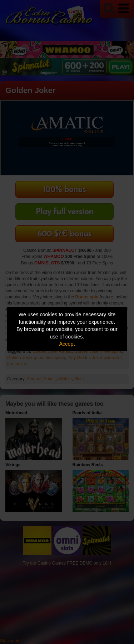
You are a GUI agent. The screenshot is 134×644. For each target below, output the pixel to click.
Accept (67, 344)
